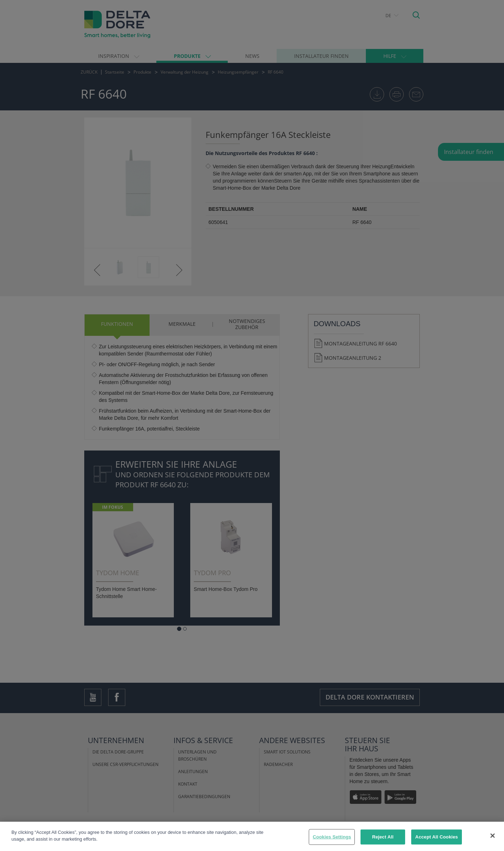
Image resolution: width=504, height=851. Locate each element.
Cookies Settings (332, 837)
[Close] (493, 836)
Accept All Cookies (437, 837)
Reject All (383, 837)
